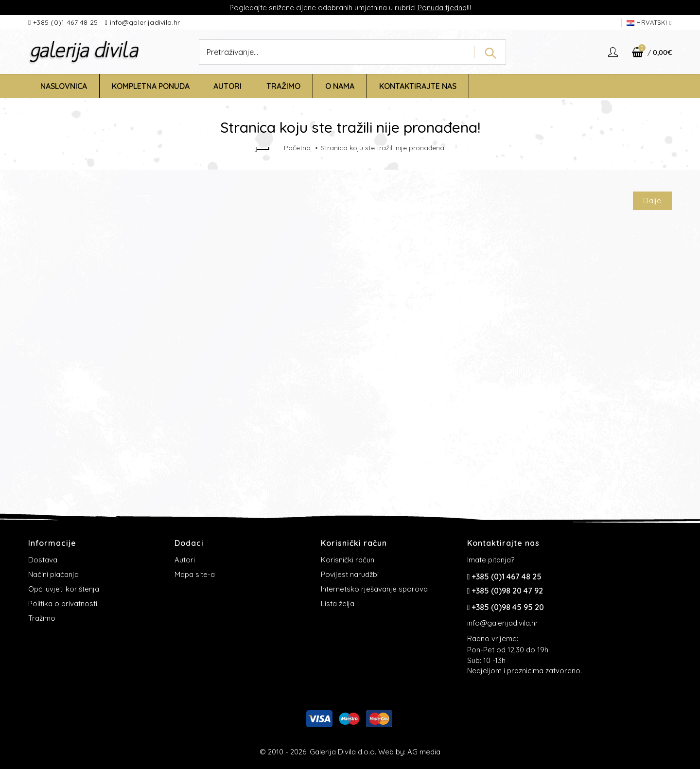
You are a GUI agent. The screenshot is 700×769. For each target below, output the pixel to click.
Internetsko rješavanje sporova (374, 589)
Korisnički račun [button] (354, 543)
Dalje (652, 201)
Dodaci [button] (189, 543)
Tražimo (42, 618)
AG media (424, 752)
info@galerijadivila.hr (145, 22)
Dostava (43, 560)
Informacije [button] (52, 543)
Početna (297, 148)
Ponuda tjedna (442, 8)
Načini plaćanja (53, 574)
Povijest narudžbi (350, 574)
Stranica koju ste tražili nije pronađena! (383, 148)
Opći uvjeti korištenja (64, 589)
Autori (185, 560)
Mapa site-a (195, 574)
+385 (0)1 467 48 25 (67, 22)
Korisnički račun (348, 560)
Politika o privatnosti (63, 603)
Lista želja (338, 603)
